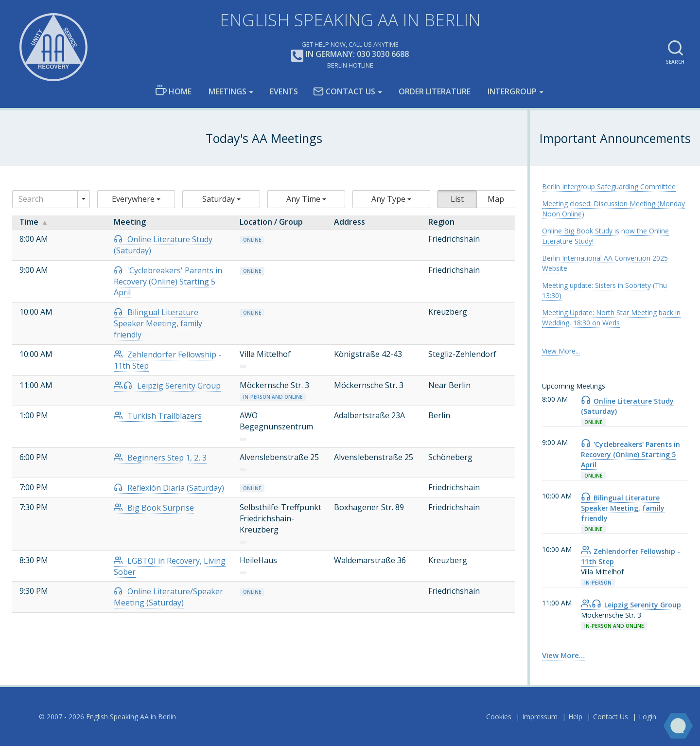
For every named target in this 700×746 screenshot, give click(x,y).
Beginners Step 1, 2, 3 (160, 458)
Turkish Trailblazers (158, 416)
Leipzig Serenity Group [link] (631, 605)
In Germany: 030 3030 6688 (350, 55)
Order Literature (435, 91)
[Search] (45, 199)
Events (284, 91)
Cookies (499, 717)
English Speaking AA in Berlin (350, 20)
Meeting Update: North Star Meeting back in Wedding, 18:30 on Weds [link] (611, 318)
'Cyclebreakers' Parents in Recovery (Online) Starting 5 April (168, 282)
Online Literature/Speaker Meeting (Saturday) (168, 597)
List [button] (457, 199)
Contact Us (344, 91)
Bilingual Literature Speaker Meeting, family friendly (158, 323)
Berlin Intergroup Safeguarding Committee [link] (609, 186)
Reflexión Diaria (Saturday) (169, 488)
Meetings (227, 91)
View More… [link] (563, 655)
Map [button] (496, 199)
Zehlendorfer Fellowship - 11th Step (167, 360)
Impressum (540, 717)
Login (647, 717)
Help (575, 717)
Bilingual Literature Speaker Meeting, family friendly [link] (623, 508)
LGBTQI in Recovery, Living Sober (170, 566)
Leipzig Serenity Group (167, 386)
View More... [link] (561, 351)
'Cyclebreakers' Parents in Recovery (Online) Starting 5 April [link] (630, 454)
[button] (136, 199)
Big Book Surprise (154, 508)
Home (173, 91)
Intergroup (512, 91)
